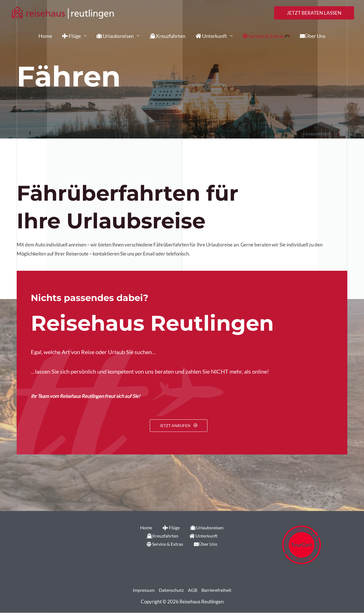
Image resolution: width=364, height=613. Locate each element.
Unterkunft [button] (211, 36)
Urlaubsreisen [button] (115, 36)
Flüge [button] (71, 36)
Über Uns (313, 36)
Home (45, 36)
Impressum (141, 590)
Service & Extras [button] (263, 36)
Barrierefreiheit (218, 590)
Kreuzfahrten (167, 36)
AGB (192, 590)
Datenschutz (170, 590)
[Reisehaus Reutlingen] (63, 12)
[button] (314, 13)
